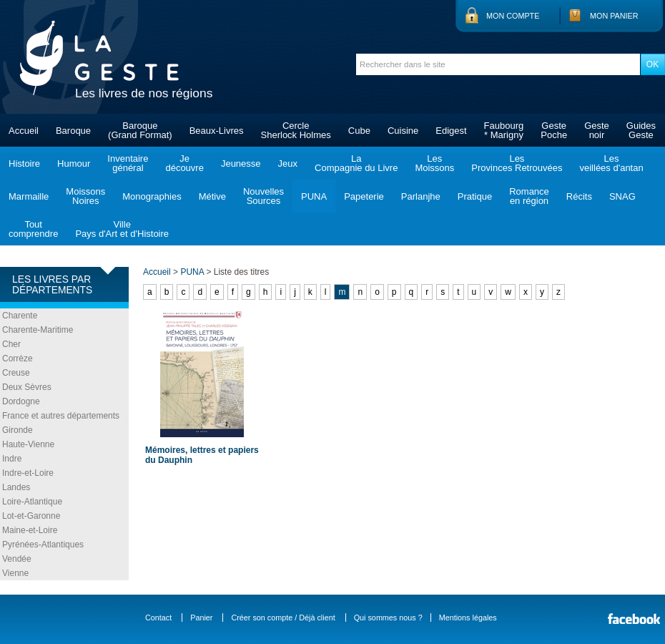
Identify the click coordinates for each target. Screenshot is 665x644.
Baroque (73, 131)
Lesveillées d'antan (611, 163)
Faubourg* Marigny (504, 130)
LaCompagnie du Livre (356, 163)
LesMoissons (434, 163)
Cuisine (403, 131)
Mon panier (614, 16)
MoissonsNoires (85, 196)
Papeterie (364, 196)
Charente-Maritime (38, 330)
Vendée (17, 559)
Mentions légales (468, 618)
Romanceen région (529, 196)
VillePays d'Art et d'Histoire (122, 229)
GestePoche (554, 130)
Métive (212, 196)
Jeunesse (241, 164)
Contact (158, 618)
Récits (579, 196)
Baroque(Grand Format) (140, 130)
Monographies (152, 196)
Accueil (24, 131)
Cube (359, 131)
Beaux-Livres (217, 131)
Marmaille (29, 196)
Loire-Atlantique (32, 502)
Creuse (16, 373)
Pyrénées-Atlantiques (43, 545)
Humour (74, 164)
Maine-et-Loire (30, 530)
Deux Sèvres (27, 387)
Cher (11, 344)
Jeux (288, 164)
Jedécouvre (184, 163)
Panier (201, 618)
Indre (12, 459)
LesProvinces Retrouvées (517, 163)
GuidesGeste (641, 130)
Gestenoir (597, 130)
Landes (16, 487)
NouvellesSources (263, 196)
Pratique (475, 196)
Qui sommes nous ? (388, 618)
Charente (20, 316)
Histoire (24, 164)
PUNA (314, 196)
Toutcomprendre (33, 229)
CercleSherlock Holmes (296, 130)
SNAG (622, 196)
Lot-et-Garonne (31, 516)
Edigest (451, 131)
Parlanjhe (421, 196)
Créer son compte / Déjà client (283, 618)
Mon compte (513, 16)
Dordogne (21, 401)
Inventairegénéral (128, 163)
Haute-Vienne (28, 444)
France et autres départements (61, 416)
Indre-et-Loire (28, 473)
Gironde (18, 430)
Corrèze (18, 358)
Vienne (15, 573)
